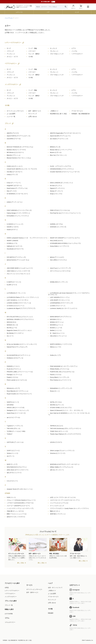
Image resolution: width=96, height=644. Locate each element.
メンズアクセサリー (12, 84)
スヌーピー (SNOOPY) (18, 506)
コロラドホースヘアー (65, 500)
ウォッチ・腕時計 (34, 54)
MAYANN (56, 319)
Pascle (56, 375)
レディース (19, 12)
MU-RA (12, 328)
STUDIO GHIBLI (61, 408)
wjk (14, 473)
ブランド (8, 123)
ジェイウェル (9, 18)
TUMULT (10, 434)
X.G (12, 481)
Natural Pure (17, 347)
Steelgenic (18, 410)
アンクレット (11, 54)
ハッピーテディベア (20, 508)
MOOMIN (56, 325)
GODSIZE (58, 227)
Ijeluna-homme (18, 260)
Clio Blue (14, 172)
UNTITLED (15, 442)
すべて (9, 48)
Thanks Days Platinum (65, 434)
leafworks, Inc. (90, 640)
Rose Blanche (17, 391)
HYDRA (12, 243)
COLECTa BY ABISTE (22, 169)
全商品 (7, 588)
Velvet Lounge (62, 450)
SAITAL (56, 402)
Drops (56, 194)
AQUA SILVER (60, 136)
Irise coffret (58, 260)
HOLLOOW (56, 241)
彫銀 (55, 511)
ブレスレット (54, 51)
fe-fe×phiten (18, 216)
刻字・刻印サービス (35, 111)
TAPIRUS (56, 426)
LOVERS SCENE (19, 303)
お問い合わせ (33, 116)
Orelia (55, 355)
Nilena (55, 347)
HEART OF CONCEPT (65, 238)
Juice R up (60, 268)
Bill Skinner (15, 152)
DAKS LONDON (61, 183)
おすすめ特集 (9, 614)
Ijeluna (57, 257)
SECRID (57, 405)
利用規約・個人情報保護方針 (81, 114)
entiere (14, 202)
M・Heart (57, 333)
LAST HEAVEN (60, 297)
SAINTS (13, 402)
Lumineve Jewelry (63, 308)
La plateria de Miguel (21, 308)
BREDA (55, 147)
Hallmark (14, 246)
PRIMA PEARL (60, 369)
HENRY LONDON (12, 241)
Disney (56, 191)
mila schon (58, 336)
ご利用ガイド (54, 111)
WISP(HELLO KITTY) (65, 464)
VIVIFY (13, 450)
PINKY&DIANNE (64, 366)
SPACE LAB (15, 408)
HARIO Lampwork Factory (27, 238)
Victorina (58, 453)
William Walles (61, 467)
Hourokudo (15, 249)
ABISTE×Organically (65, 133)
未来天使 (58, 514)
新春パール (17, 514)
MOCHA (11, 322)
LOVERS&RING (61, 303)
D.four (14, 183)
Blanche (13, 155)
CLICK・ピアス (60, 166)
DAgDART (14, 185)
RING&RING (61, 388)
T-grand (15, 426)
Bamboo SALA (16, 150)
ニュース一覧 (11, 116)
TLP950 (16, 431)
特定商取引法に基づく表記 (58, 114)
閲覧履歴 (51, 613)
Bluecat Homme (19, 158)
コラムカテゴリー (10, 622)
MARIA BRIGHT (61, 317)
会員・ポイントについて (55, 588)
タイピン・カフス (12, 57)
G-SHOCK (15, 224)
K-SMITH (14, 282)
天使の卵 (15, 511)
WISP (12, 464)
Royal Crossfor (19, 394)
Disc (12, 191)
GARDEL (56, 224)
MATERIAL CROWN (20, 319)
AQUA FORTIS (18, 136)
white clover (17, 470)
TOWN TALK (59, 431)
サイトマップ (33, 114)
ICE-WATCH (16, 257)
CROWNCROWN (62, 169)
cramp (12, 174)
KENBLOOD (59, 282)
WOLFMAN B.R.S (17, 467)
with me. (57, 470)
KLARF (12, 285)
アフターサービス (77, 111)
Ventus (12, 453)
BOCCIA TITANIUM (20, 147)
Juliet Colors (18, 271)
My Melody (15, 333)
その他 (31, 57)
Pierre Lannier (17, 380)
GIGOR (13, 227)
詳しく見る (21, 563)
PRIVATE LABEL (20, 372)
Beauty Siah (61, 150)
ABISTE (13, 133)
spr (13, 417)
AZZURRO (14, 139)
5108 (11, 497)
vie (10, 456)
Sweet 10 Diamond (66, 410)
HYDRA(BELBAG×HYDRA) (65, 243)
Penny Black (59, 377)
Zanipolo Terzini (20, 489)
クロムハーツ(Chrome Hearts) (21, 500)
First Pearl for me (65, 213)
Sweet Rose (16, 413)
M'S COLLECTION (20, 317)
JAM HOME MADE (20, 268)
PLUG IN (14, 369)
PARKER (13, 366)
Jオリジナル (60, 271)
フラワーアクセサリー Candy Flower (69, 508)
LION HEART (60, 300)
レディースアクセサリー (13, 43)
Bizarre (56, 152)
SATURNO (10, 405)
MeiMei (56, 330)
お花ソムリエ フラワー (63, 497)
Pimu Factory (60, 380)
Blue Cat (58, 155)
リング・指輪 (33, 48)
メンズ (77, 12)
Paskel (12, 377)
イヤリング (10, 51)
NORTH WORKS (61, 344)
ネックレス (53, 48)
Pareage (14, 375)
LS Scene (15, 306)
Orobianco (15, 358)
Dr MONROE (17, 194)
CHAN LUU (15, 166)
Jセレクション (18, 274)
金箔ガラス (16, 517)
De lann (56, 185)
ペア (48, 12)
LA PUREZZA (16, 293)
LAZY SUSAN (17, 300)
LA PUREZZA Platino (23, 297)
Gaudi (12, 230)
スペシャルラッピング (57, 506)
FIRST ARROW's (19, 210)
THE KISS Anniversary (65, 428)
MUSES (56, 328)
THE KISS (13, 428)
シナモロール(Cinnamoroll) (20, 503)
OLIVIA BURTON (18, 355)
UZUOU (56, 442)
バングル (74, 51)
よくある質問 (11, 114)
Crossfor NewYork (65, 172)
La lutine (58, 306)
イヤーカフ (32, 51)
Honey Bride (59, 246)
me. (10, 336)
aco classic (59, 139)
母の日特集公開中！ (48, 2)
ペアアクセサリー (11, 63)
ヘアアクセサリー (77, 54)
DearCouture (17, 188)
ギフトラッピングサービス (15, 111)
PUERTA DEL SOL (62, 372)
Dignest (57, 188)
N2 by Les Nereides (22, 344)
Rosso (55, 391)
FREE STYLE (60, 210)
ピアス (74, 48)
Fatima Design (18, 213)
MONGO (12, 325)
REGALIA (13, 388)
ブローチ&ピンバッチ (57, 54)
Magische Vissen (19, 330)
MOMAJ (57, 322)
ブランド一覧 (9, 605)
